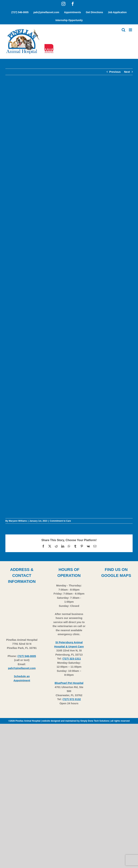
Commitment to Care (60, 521)
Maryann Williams (18, 521)
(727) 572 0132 (72, 699)
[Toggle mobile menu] (131, 30)
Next (127, 72)
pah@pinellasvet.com (22, 668)
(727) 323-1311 (72, 659)
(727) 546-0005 (27, 656)
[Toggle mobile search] (123, 30)
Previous (115, 72)
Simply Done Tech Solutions (95, 721)
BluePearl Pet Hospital (69, 683)
